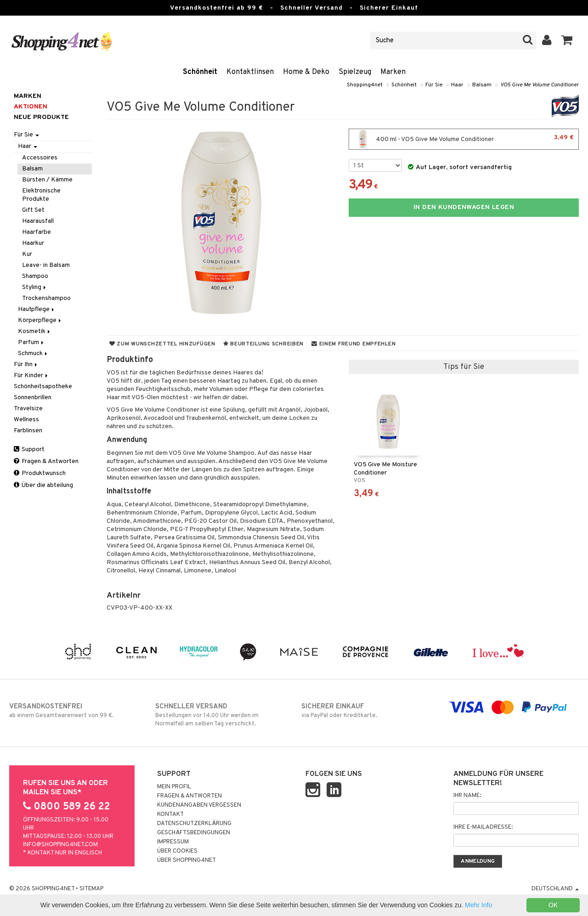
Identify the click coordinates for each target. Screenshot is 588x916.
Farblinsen (28, 431)
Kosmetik (35, 331)
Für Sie (434, 85)
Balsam (482, 85)
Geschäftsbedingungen (194, 833)
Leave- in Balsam (46, 265)
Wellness (26, 420)
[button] (567, 40)
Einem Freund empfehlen (353, 344)
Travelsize (28, 409)
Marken (393, 72)
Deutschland (555, 889)
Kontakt (170, 814)
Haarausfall (38, 221)
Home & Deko (306, 72)
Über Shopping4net (187, 860)
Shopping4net (365, 85)
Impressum (173, 842)
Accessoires (40, 158)
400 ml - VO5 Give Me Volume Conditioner (464, 139)
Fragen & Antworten (46, 461)
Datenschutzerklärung (194, 824)
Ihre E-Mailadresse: (483, 827)
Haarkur (33, 243)
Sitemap (91, 889)
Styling (35, 287)
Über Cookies (177, 851)
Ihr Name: (467, 796)
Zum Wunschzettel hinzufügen (162, 344)
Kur (27, 254)
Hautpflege (37, 309)
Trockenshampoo (46, 298)
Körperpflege (40, 320)
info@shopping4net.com (60, 845)
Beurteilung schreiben (263, 344)
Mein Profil (174, 787)
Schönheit (200, 72)
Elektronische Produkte (41, 195)
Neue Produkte (41, 117)
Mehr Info (478, 905)
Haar (457, 85)
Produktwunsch (40, 473)
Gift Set (33, 210)
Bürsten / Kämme (47, 180)
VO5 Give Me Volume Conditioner (540, 85)
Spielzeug (355, 72)
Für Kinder (31, 376)
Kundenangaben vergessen (199, 805)
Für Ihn (26, 365)
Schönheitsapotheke (43, 387)
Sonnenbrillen (33, 398)
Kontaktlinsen (250, 72)
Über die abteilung (43, 485)
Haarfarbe (37, 232)
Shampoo (35, 276)
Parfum (31, 342)
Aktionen (31, 107)
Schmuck (33, 353)
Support (29, 450)
